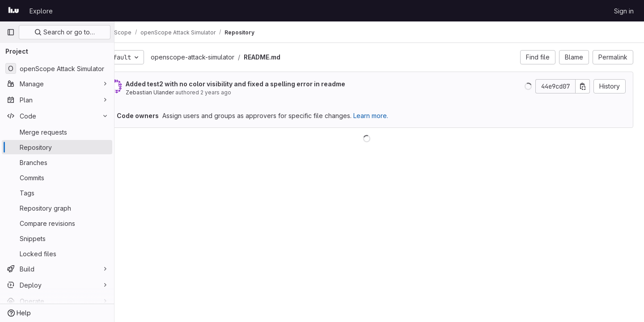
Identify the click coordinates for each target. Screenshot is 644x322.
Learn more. (396, 116)
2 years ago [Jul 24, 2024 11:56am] (241, 92)
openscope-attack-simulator (218, 57)
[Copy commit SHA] (583, 86)
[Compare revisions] (57, 223)
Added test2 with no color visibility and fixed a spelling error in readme (261, 84)
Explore (41, 11)
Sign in (624, 11)
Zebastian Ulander (175, 92)
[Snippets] (57, 238)
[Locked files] (57, 254)
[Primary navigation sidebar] (11, 32)
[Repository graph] (57, 208)
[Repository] (57, 147)
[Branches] (57, 162)
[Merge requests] (57, 132)
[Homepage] (14, 11)
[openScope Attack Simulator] (57, 68)
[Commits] (57, 178)
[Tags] (57, 193)
